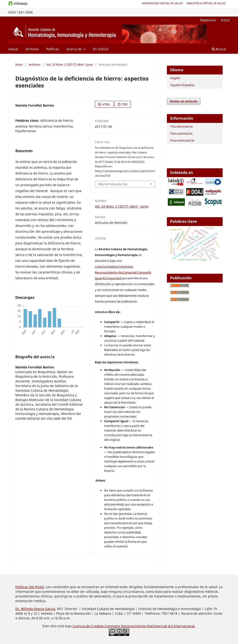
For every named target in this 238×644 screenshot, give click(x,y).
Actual (13, 49)
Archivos (32, 49)
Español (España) (182, 85)
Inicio (19, 64)
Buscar (219, 49)
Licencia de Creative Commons (97, 626)
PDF (124, 104)
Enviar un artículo (184, 101)
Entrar (225, 20)
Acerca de (75, 49)
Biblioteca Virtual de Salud (206, 3)
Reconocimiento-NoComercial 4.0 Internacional (158, 626)
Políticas (53, 49)
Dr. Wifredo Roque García (35, 609)
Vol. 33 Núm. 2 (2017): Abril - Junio (70, 64)
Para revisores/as (182, 140)
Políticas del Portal (30, 587)
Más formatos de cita (113, 184)
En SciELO (101, 49)
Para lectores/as (182, 126)
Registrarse (208, 20)
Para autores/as (181, 133)
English (175, 78)
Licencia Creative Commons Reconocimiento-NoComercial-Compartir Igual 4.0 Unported (123, 272)
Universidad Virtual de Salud (162, 3)
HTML (106, 104)
